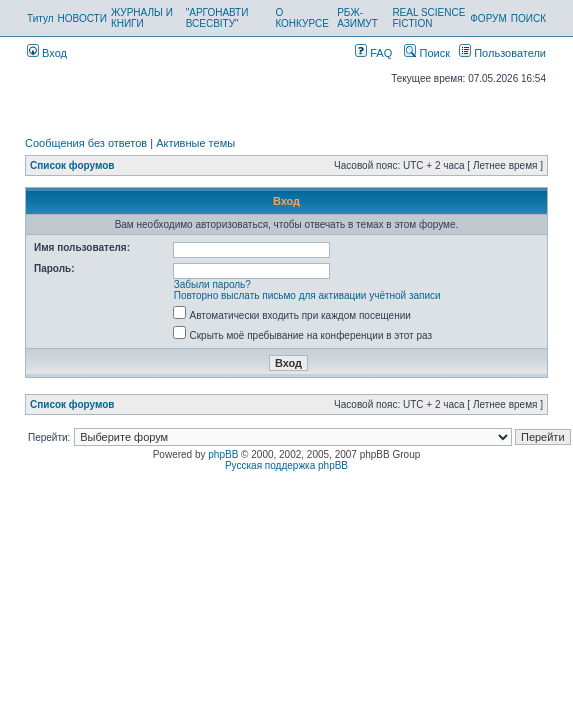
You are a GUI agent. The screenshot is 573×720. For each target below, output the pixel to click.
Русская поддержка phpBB (286, 465)
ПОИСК (528, 18)
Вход (47, 53)
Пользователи (502, 53)
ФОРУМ (488, 18)
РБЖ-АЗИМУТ (357, 18)
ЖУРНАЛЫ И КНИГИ (142, 18)
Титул (40, 18)
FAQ (373, 53)
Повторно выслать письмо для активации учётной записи (307, 295)
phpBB (223, 454)
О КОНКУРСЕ (301, 18)
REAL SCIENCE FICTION (428, 18)
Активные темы (195, 143)
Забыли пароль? (212, 284)
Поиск (427, 53)
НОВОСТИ (82, 18)
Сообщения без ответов (86, 143)
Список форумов (72, 165)
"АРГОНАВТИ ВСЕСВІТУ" (217, 18)
